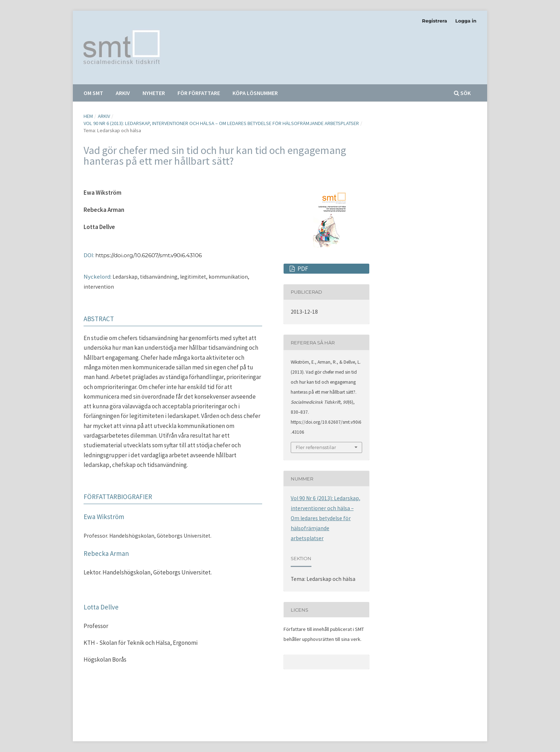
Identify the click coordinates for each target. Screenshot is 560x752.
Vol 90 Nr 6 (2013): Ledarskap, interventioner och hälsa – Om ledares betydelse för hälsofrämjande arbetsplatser (221, 123)
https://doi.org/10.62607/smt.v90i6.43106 (149, 255)
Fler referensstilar (316, 447)
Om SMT (93, 93)
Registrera (435, 21)
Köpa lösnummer (255, 93)
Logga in (466, 21)
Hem (88, 116)
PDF (302, 269)
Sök (462, 93)
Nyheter (154, 93)
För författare (199, 93)
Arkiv (123, 93)
